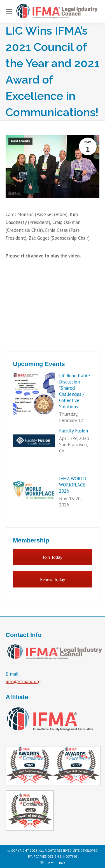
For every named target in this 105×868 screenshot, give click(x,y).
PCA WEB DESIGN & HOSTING (55, 856)
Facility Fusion (73, 431)
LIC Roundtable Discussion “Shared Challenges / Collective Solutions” (74, 391)
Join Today (53, 557)
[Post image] (34, 394)
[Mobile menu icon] (9, 11)
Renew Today (53, 579)
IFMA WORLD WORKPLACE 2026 (73, 485)
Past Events (20, 141)
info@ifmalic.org (23, 681)
